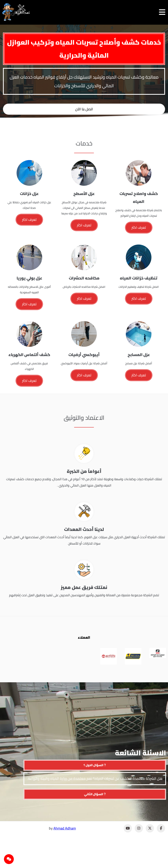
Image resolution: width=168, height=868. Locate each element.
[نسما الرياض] (16, 12)
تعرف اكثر (139, 227)
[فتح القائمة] (162, 12)
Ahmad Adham (65, 828)
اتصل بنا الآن (84, 109)
